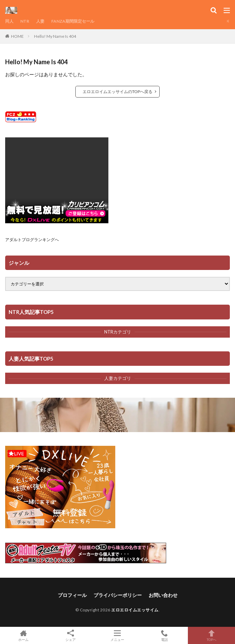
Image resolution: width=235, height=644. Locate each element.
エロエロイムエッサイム (135, 610)
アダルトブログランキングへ (32, 240)
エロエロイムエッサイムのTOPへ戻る (117, 92)
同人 (9, 21)
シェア (71, 636)
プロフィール (72, 595)
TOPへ (211, 635)
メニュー (117, 635)
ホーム (24, 635)
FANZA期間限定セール (73, 21)
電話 (165, 635)
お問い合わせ (163, 595)
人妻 (40, 21)
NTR (25, 21)
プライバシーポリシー (118, 595)
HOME (17, 36)
